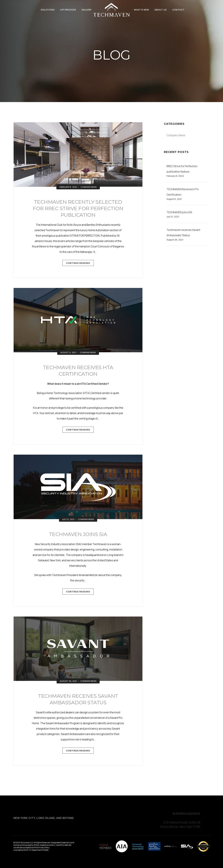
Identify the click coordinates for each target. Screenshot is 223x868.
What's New (141, 10)
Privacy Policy (44, 848)
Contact (178, 10)
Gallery (87, 10)
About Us (161, 10)
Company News (89, 187)
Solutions (48, 10)
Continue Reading (78, 264)
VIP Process (68, 10)
